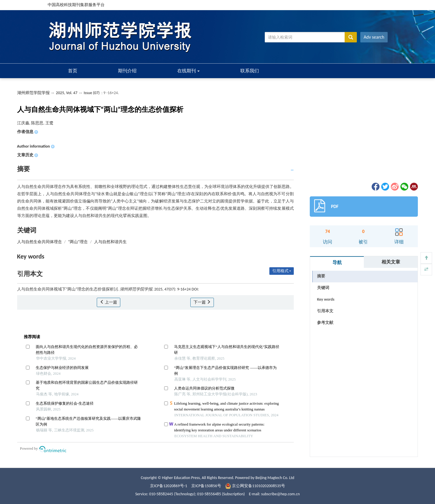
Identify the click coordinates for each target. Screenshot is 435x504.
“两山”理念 (78, 242)
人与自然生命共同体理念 (40, 242)
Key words (326, 299)
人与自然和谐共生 (110, 242)
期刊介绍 (127, 71)
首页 (73, 71)
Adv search (374, 37)
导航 (337, 262)
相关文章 (391, 262)
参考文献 (325, 323)
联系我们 (250, 71)
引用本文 (325, 311)
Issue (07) (92, 93)
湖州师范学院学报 (33, 93)
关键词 (323, 288)
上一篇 (109, 302)
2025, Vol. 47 (67, 93)
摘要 (321, 276)
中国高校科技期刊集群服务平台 (76, 5)
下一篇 (202, 302)
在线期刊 (189, 71)
